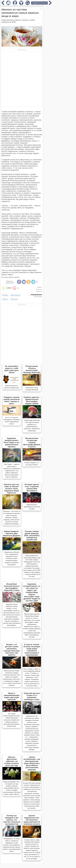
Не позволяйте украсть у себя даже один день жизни (12, 369)
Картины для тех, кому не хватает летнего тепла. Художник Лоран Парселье (12, 489)
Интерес (5, 295)
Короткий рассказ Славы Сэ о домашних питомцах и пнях (32, 696)
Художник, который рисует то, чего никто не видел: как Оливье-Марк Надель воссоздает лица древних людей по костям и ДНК (32, 592)
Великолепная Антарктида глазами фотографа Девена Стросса (32, 442)
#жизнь (39, 287)
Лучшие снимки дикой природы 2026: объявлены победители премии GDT (32, 536)
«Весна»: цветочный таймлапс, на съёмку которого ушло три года (12, 761)
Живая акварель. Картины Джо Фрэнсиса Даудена (12, 533)
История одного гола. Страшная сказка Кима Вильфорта (32, 488)
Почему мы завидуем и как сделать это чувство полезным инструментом (12, 820)
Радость (5, 299)
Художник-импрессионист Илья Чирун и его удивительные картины (12, 442)
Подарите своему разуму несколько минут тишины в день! (12, 400)
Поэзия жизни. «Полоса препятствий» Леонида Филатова (32, 369)
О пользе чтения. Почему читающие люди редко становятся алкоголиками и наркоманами (32, 650)
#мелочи (39, 291)
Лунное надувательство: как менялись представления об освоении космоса (32, 820)
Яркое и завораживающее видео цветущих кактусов (12, 696)
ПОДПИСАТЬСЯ (39, 3)
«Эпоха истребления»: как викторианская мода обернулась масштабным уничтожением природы (32, 763)
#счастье (39, 289)
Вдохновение (15, 295)
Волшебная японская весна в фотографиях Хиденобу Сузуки (12, 587)
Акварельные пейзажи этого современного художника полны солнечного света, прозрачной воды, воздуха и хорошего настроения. (12, 558)
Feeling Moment (36, 295)
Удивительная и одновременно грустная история (32, 507)
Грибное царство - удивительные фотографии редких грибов (32, 400)
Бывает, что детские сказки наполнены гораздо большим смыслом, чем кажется (12, 650)
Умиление (14, 299)
